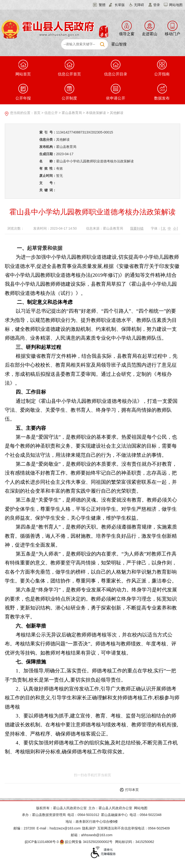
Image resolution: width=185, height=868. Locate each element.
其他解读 (117, 113)
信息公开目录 (116, 68)
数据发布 (162, 92)
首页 (37, 113)
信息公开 (51, 113)
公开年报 (23, 92)
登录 (157, 5)
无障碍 (139, 5)
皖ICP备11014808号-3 (42, 842)
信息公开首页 (69, 68)
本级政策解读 (96, 113)
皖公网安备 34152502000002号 (86, 842)
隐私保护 (89, 828)
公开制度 (69, 92)
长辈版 (120, 5)
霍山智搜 (119, 44)
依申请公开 (116, 92)
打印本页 (132, 790)
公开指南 (162, 68)
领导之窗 (127, 34)
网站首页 (23, 68)
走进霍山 (150, 34)
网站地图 (176, 5)
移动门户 (172, 34)
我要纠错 (137, 228)
